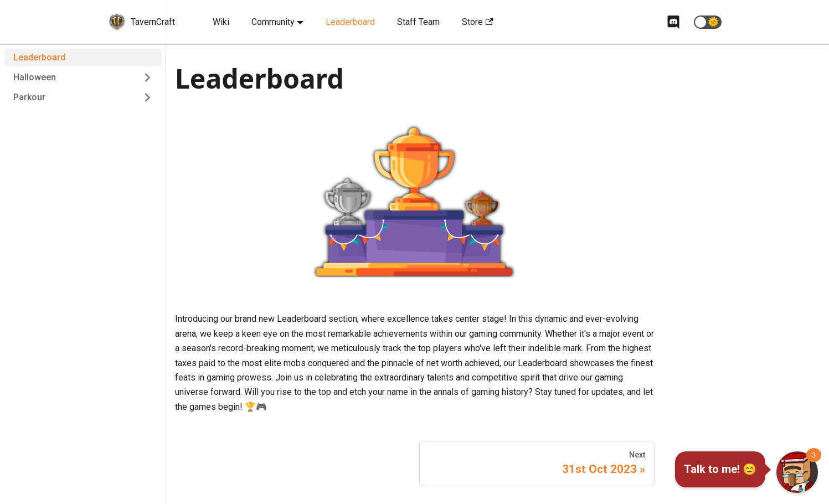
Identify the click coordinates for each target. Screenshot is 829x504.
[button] (708, 22)
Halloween (35, 77)
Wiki (221, 22)
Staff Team (418, 22)
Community (273, 22)
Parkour (29, 97)
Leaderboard (350, 22)
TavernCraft (153, 22)
